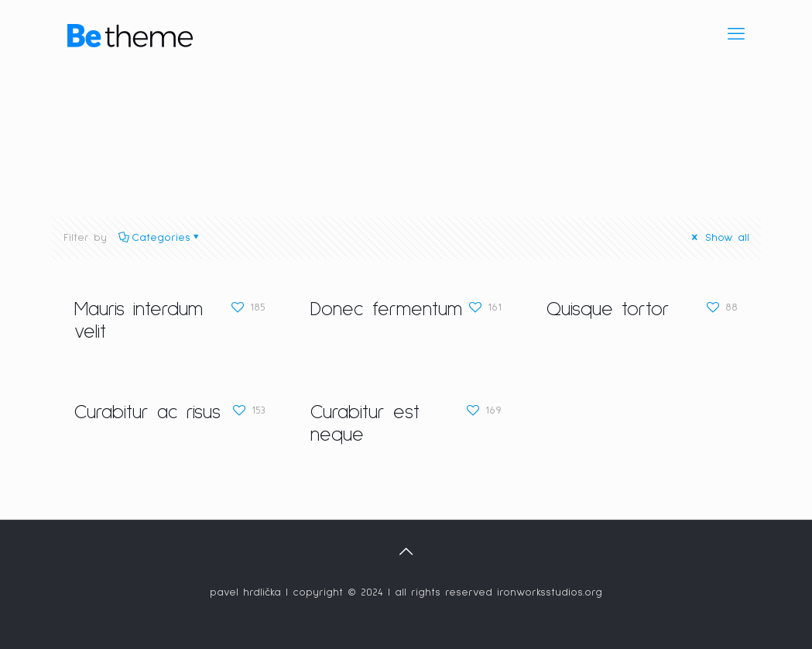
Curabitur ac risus (147, 412)
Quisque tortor (608, 309)
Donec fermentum (386, 309)
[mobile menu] (736, 35)
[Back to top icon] (406, 552)
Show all (719, 238)
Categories (160, 238)
